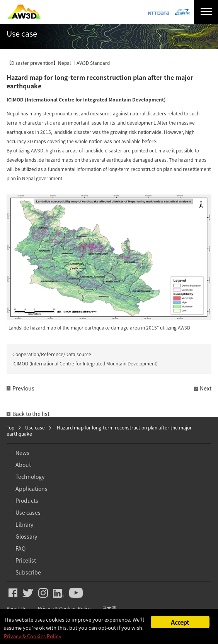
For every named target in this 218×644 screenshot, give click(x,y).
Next (206, 388)
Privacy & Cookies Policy (33, 636)
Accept (180, 622)
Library (24, 524)
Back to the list (31, 414)
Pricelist (26, 560)
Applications (32, 488)
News (22, 453)
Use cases (28, 512)
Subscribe (28, 572)
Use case (35, 428)
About (23, 465)
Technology (30, 477)
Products (27, 500)
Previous (23, 388)
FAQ (20, 548)
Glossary (26, 536)
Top (10, 428)
